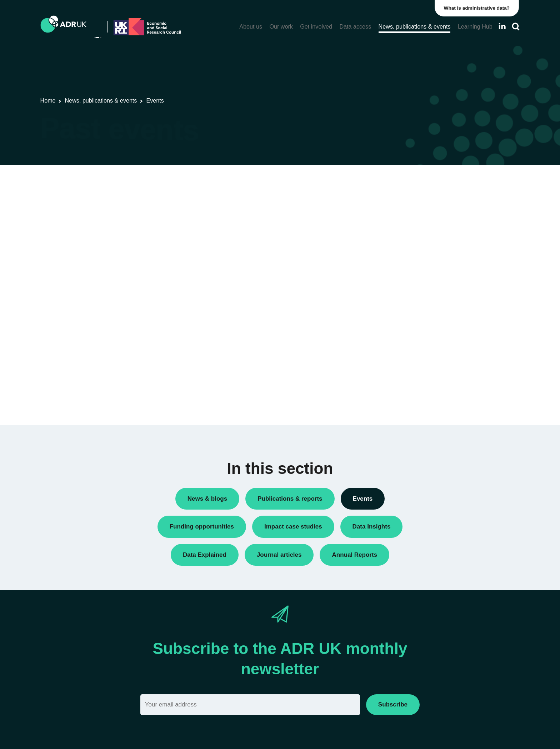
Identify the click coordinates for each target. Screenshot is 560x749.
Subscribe (393, 705)
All (394, 270)
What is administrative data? (478, 8)
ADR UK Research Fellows (423, 282)
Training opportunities (417, 380)
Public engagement (414, 343)
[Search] (516, 27)
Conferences (406, 294)
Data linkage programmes (422, 306)
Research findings (412, 355)
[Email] (250, 705)
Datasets (402, 319)
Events (399, 331)
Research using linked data (423, 368)
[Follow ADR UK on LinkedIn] (502, 26)
